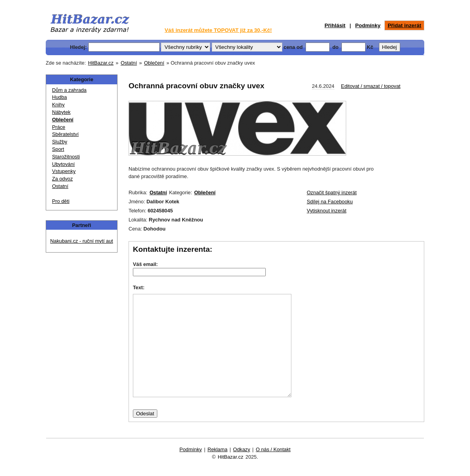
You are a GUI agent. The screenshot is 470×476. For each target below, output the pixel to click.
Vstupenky (64, 171)
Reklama (217, 449)
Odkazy (242, 449)
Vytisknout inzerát (327, 211)
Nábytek (61, 112)
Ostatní (129, 63)
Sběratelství (65, 134)
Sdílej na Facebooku (330, 202)
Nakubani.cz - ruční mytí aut (81, 241)
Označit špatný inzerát (332, 192)
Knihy (58, 104)
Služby (60, 141)
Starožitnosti (66, 156)
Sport (58, 149)
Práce (59, 127)
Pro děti (61, 201)
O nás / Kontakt (273, 449)
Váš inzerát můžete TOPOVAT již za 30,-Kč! (218, 30)
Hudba (60, 97)
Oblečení (154, 63)
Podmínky (368, 25)
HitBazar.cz (101, 63)
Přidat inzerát (404, 25)
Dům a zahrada (69, 90)
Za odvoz (62, 178)
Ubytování (63, 164)
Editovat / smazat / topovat (371, 86)
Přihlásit (335, 25)
